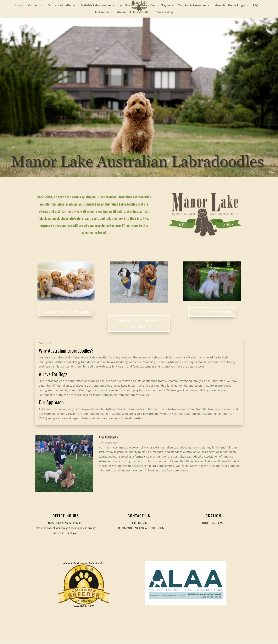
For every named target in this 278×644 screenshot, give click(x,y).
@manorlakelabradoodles (134, 12)
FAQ (256, 6)
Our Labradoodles (60, 6)
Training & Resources (192, 6)
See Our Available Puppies (66, 311)
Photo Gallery (165, 12)
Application (128, 6)
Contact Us (35, 6)
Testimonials (103, 12)
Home (19, 6)
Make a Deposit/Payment (157, 6)
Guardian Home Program (232, 6)
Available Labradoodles (96, 6)
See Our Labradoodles (212, 312)
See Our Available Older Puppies (139, 323)
